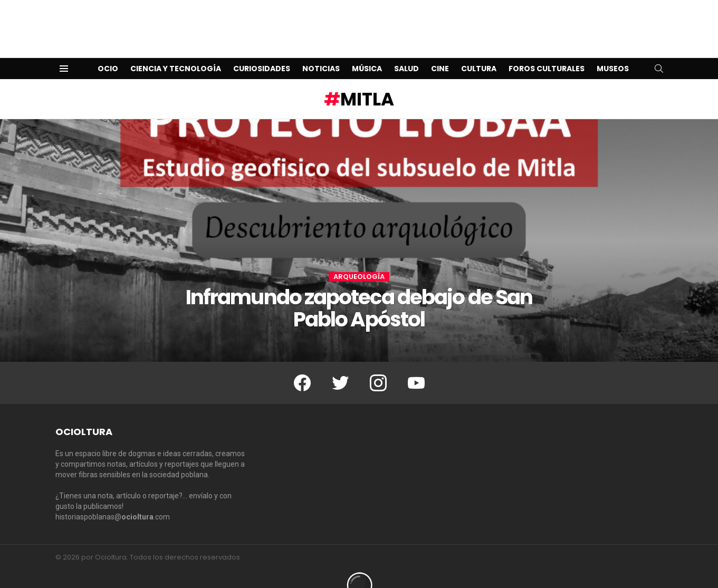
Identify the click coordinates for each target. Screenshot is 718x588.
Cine (440, 52)
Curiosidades (262, 52)
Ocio (108, 52)
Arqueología (359, 260)
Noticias (321, 52)
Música (367, 52)
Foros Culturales (547, 52)
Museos (613, 52)
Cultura (479, 52)
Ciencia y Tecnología (176, 52)
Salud (406, 52)
